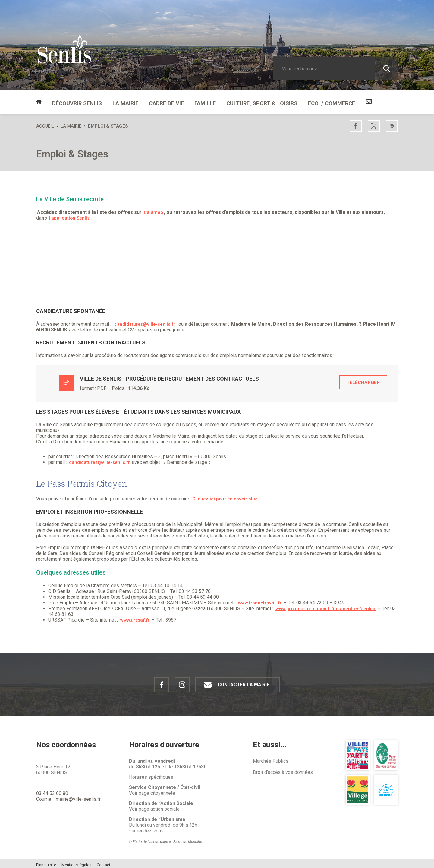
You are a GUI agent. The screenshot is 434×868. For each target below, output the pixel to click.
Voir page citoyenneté (152, 790)
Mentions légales (76, 862)
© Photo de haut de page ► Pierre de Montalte (165, 839)
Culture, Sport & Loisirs (240, 101)
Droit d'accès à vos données (283, 769)
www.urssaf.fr (136, 617)
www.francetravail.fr (260, 600)
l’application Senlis (70, 215)
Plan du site (46, 862)
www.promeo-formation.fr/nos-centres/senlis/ (328, 605)
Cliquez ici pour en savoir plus (226, 496)
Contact (104, 862)
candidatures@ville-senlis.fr (145, 321)
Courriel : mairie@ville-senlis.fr (68, 796)
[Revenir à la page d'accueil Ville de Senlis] (64, 57)
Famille (189, 101)
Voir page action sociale (154, 806)
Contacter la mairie (234, 682)
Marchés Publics (271, 758)
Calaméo (154, 209)
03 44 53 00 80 (52, 790)
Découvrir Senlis (74, 101)
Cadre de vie (154, 101)
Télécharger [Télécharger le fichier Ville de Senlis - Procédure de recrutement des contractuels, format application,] (363, 379)
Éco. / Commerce (301, 101)
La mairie (117, 101)
